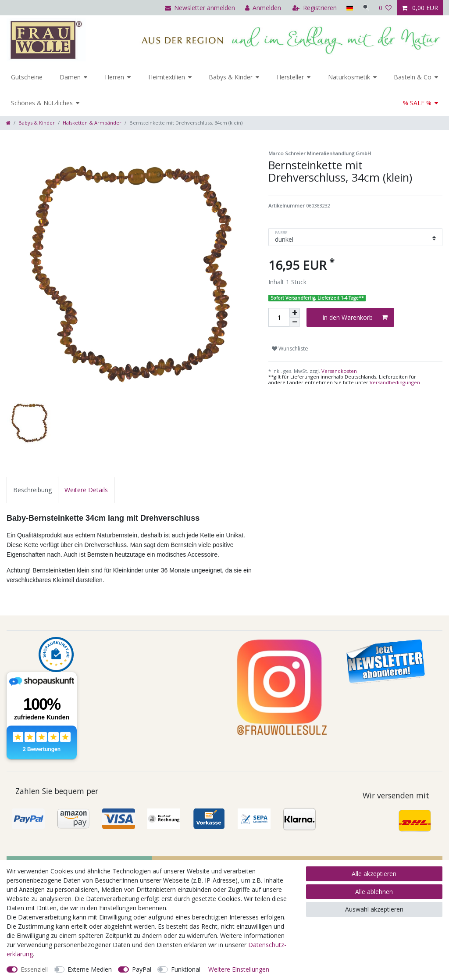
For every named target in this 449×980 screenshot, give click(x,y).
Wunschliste (290, 349)
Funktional (186, 969)
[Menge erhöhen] (295, 313)
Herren (114, 77)
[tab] (32, 490)
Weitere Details (86, 490)
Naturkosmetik (349, 77)
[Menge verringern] (295, 322)
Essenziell (34, 969)
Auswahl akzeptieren (374, 909)
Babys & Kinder (231, 77)
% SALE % (417, 103)
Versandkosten (339, 371)
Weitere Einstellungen (239, 969)
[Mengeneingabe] (279, 317)
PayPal (142, 969)
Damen (70, 77)
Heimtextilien (167, 77)
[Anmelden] (262, 8)
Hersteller (290, 77)
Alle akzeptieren (374, 874)
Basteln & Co (413, 77)
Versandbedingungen (395, 382)
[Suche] (365, 8)
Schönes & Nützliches (42, 103)
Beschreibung (32, 490)
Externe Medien (90, 969)
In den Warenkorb (355, 317)
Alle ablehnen (374, 892)
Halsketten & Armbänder (92, 123)
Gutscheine (27, 77)
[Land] (348, 8)
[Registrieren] (313, 8)
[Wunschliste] (385, 8)
